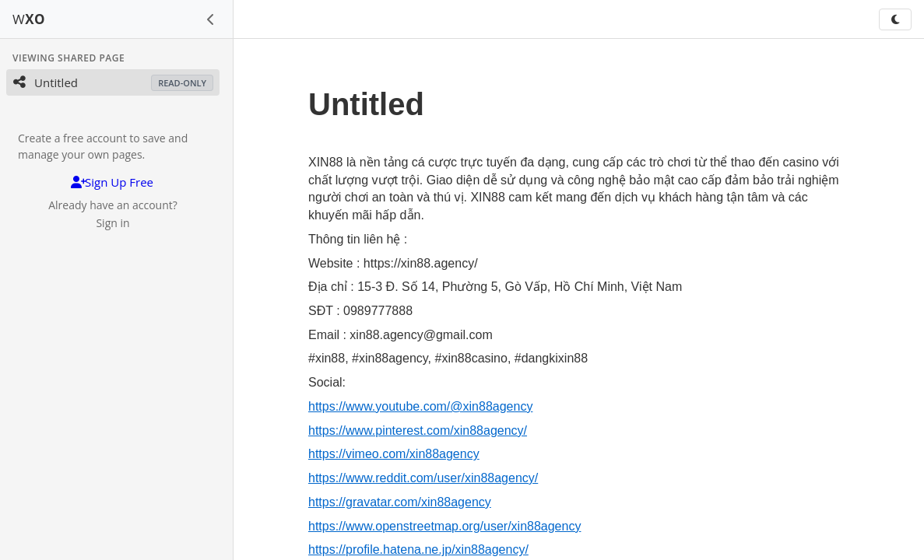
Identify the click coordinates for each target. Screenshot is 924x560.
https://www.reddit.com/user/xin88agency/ (423, 478)
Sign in (112, 223)
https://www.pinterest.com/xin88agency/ (418, 430)
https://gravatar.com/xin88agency (400, 502)
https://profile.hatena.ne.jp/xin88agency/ (418, 549)
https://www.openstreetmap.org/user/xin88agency (444, 526)
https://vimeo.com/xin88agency (394, 454)
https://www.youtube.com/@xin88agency (420, 406)
